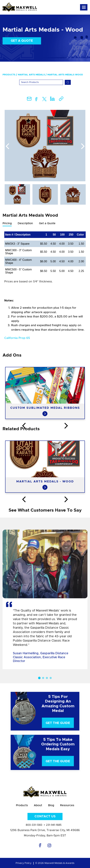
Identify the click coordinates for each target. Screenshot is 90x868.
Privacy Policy (24, 863)
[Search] (41, 82)
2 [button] (43, 678)
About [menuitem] (38, 805)
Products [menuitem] (9, 75)
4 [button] (51, 678)
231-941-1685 (54, 825)
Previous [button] (7, 146)
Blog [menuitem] (51, 805)
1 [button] (39, 678)
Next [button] (83, 146)
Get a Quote (22, 41)
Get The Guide (58, 723)
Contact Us (45, 816)
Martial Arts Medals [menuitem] (31, 75)
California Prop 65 (17, 338)
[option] (45, 146)
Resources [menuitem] (67, 805)
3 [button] (47, 678)
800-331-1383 (34, 825)
